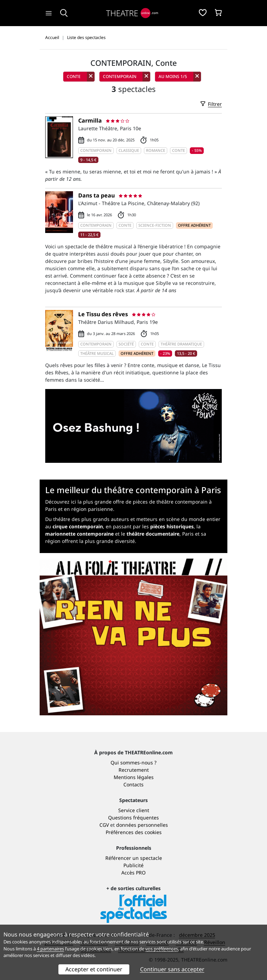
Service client (134, 810)
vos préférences (162, 949)
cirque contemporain (78, 526)
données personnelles (142, 825)
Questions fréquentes (133, 818)
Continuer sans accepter (172, 969)
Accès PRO (133, 873)
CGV (104, 825)
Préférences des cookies (134, 832)
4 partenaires (50, 949)
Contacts (133, 784)
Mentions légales (134, 777)
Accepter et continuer (94, 969)
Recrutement (134, 770)
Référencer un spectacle (134, 858)
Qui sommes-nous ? (133, 763)
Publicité (133, 865)
